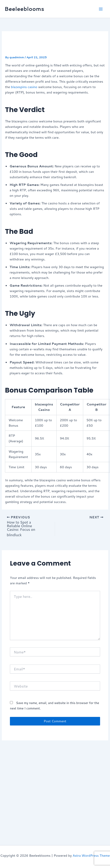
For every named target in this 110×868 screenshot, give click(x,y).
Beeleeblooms (24, 9)
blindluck (14, 535)
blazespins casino (24, 87)
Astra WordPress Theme (91, 855)
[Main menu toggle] (101, 9)
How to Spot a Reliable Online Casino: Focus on (21, 526)
